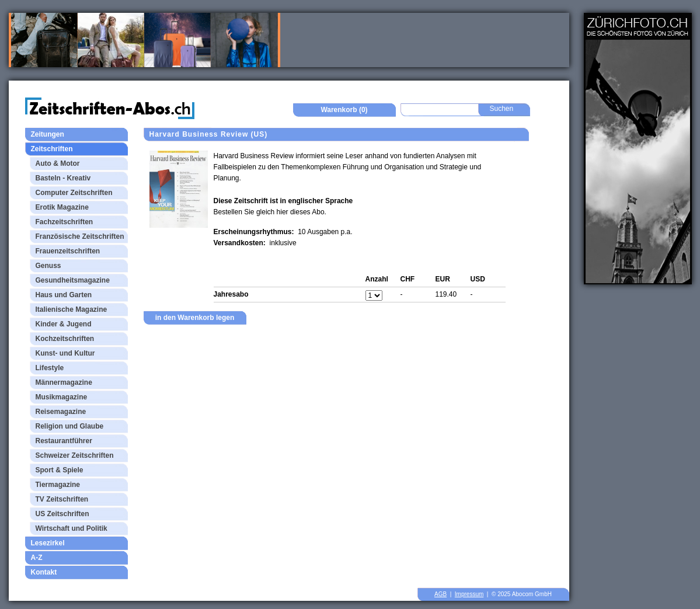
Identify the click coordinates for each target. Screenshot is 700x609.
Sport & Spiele (60, 470)
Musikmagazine (62, 397)
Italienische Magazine (72, 309)
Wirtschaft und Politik (72, 528)
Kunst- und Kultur (65, 353)
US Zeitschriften (62, 514)
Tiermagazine (58, 485)
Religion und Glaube (70, 426)
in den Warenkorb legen (195, 318)
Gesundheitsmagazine (73, 280)
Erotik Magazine (62, 207)
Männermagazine (64, 382)
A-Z (37, 558)
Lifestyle (50, 368)
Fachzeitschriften (65, 222)
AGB (440, 594)
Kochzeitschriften (65, 339)
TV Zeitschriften (62, 499)
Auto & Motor (58, 163)
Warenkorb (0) (344, 110)
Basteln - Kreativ (63, 178)
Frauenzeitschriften (68, 251)
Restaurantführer (64, 441)
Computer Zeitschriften (74, 193)
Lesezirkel (48, 543)
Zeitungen (48, 134)
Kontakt (44, 572)
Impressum (469, 594)
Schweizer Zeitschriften (75, 455)
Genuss (48, 266)
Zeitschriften (52, 149)
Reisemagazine (61, 412)
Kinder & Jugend (64, 324)
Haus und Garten (64, 295)
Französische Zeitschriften (80, 236)
